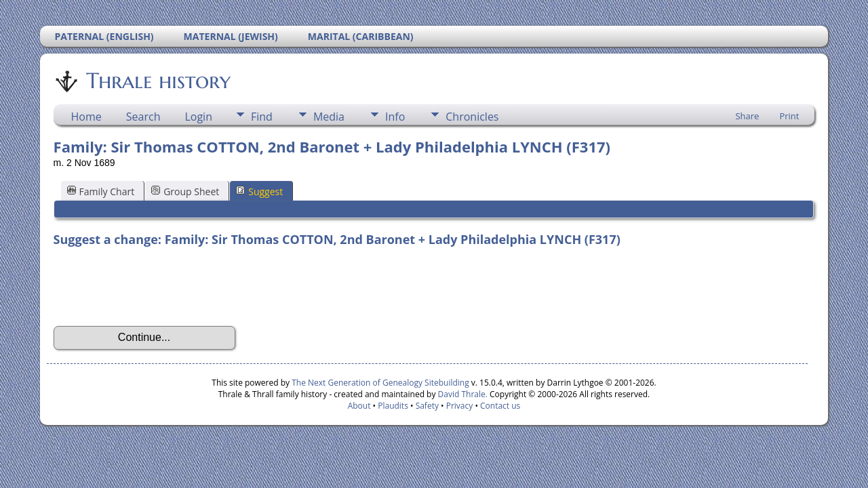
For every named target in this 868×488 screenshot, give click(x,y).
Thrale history (157, 81)
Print (789, 116)
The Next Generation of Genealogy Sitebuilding (380, 383)
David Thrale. (461, 394)
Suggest (259, 191)
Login (198, 117)
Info (395, 117)
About (359, 406)
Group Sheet (185, 191)
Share (747, 116)
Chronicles (472, 117)
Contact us (500, 406)
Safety (427, 406)
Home (86, 117)
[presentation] (157, 287)
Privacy (460, 406)
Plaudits (393, 406)
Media (329, 117)
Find (262, 117)
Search (143, 117)
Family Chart (101, 191)
